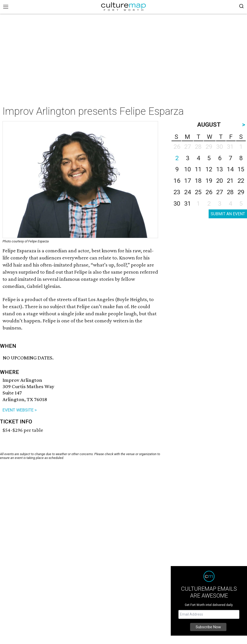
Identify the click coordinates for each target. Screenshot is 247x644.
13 (220, 169)
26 (209, 192)
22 (241, 181)
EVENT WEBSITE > (20, 410)
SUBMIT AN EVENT (228, 214)
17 (188, 181)
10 (188, 169)
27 (220, 192)
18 (198, 181)
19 (209, 181)
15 (241, 169)
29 (241, 192)
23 (177, 192)
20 (220, 181)
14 (230, 169)
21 (230, 181)
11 (198, 169)
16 (177, 181)
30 (177, 204)
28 (230, 192)
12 (209, 169)
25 (198, 192)
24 (188, 192)
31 (188, 204)
